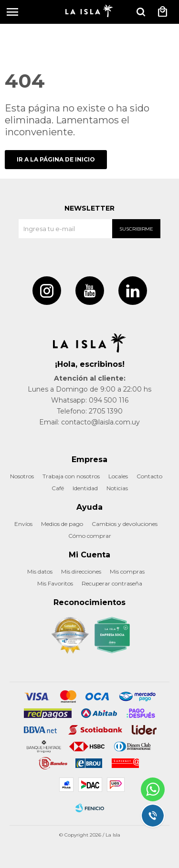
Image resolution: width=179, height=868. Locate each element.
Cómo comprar (90, 536)
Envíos (23, 524)
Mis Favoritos (55, 583)
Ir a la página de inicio (56, 159)
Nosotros (22, 476)
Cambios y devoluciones (125, 524)
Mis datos (40, 571)
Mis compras (127, 571)
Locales (118, 476)
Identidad (85, 488)
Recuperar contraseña (112, 583)
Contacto (149, 476)
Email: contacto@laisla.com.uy (89, 422)
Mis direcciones (81, 571)
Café (58, 488)
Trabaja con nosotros (71, 476)
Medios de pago (62, 524)
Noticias (117, 488)
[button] (141, 12)
